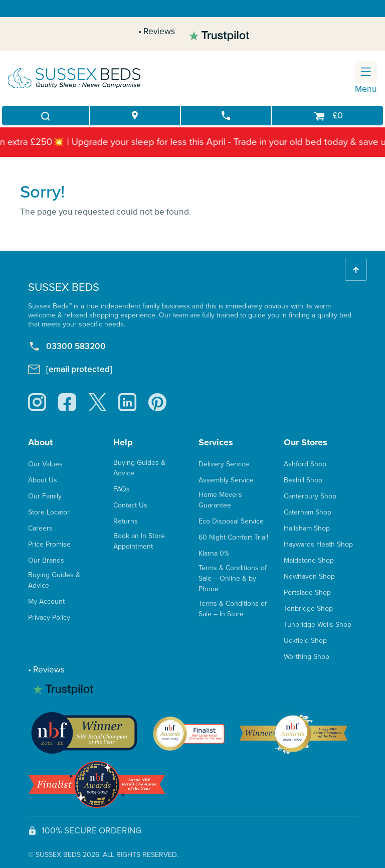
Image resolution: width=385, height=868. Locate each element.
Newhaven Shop (309, 576)
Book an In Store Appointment (139, 541)
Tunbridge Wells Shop (318, 625)
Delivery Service (224, 464)
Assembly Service (226, 480)
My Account (46, 601)
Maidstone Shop (309, 560)
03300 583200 (67, 346)
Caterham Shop (308, 512)
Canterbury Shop (310, 496)
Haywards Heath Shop (318, 544)
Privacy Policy (49, 618)
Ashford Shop (305, 464)
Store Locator (49, 512)
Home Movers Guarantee (220, 500)
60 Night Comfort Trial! (233, 537)
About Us (43, 480)
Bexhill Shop (303, 480)
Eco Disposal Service (231, 521)
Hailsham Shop (307, 528)
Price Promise (49, 544)
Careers (40, 528)
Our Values (45, 464)
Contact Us (130, 505)
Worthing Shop (307, 657)
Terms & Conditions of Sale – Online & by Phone (233, 578)
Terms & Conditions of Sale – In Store (233, 609)
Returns (126, 521)
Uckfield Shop (305, 641)
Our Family (45, 496)
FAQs (122, 489)
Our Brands (46, 560)
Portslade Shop (307, 592)
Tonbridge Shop (308, 609)
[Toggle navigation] (366, 72)
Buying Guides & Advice (54, 580)
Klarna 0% (214, 553)
